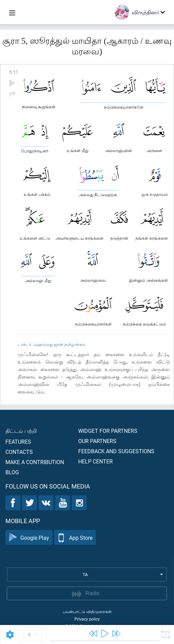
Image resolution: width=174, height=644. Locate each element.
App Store (75, 538)
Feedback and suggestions (116, 451)
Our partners (97, 441)
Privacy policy (87, 619)
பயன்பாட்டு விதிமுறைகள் (87, 611)
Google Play (29, 538)
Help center (95, 461)
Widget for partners (108, 431)
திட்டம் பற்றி (21, 431)
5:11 (14, 72)
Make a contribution (35, 462)
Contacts (19, 452)
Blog (12, 472)
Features (18, 441)
